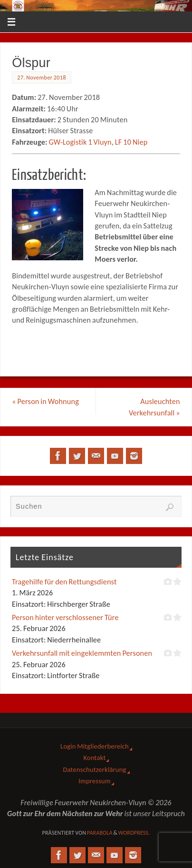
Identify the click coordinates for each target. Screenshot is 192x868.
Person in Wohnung (45, 401)
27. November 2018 (42, 78)
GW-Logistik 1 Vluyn (80, 142)
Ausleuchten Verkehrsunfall (154, 407)
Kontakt (95, 758)
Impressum (94, 781)
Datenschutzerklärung (94, 769)
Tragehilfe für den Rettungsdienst (64, 582)
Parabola (100, 833)
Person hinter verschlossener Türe (65, 617)
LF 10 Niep (131, 142)
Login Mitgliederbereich (95, 746)
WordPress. (134, 833)
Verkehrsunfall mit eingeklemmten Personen (82, 653)
